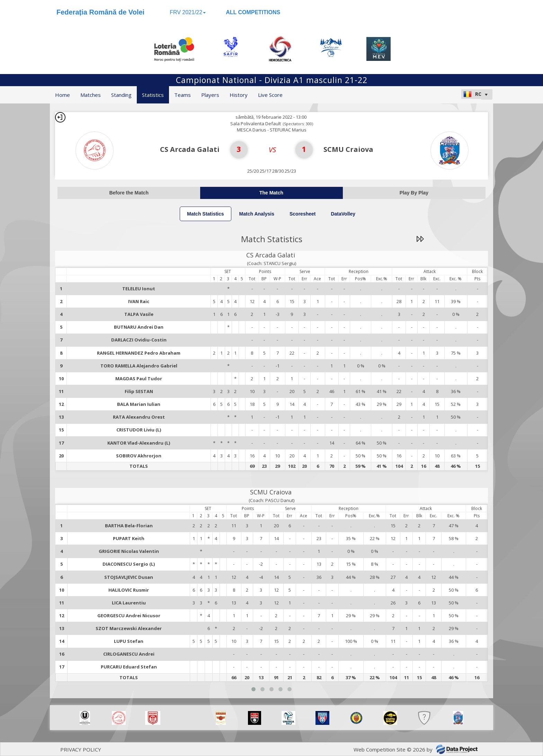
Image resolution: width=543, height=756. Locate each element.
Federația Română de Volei (100, 12)
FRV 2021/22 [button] (188, 12)
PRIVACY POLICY (81, 749)
